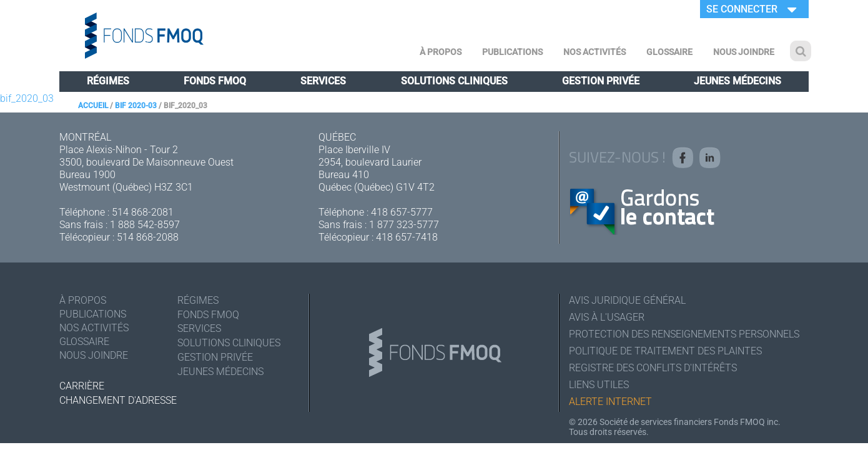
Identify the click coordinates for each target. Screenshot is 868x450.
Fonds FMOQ (215, 81)
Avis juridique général (627, 300)
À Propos (441, 52)
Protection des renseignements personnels (684, 334)
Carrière (82, 386)
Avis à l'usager (607, 317)
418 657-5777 (402, 212)
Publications (512, 52)
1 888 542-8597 (145, 225)
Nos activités (594, 52)
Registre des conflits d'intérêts (653, 368)
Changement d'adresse (118, 400)
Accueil (93, 106)
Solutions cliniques (454, 81)
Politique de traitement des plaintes (665, 351)
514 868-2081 (143, 212)
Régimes (108, 81)
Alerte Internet (610, 402)
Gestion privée (601, 81)
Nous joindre (744, 52)
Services (323, 81)
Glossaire (669, 52)
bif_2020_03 (27, 98)
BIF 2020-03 (136, 106)
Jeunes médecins (737, 81)
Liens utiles (599, 385)
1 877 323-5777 (404, 225)
